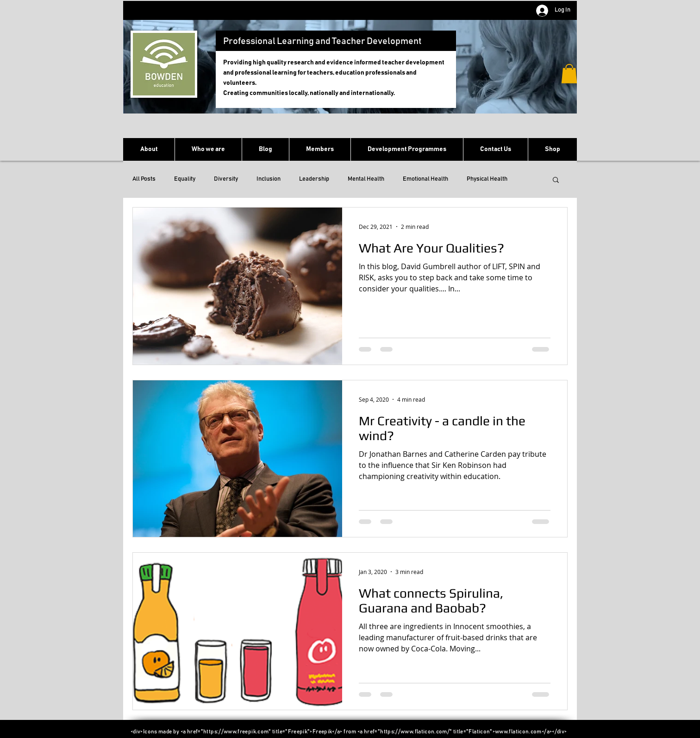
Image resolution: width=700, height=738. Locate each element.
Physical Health (487, 179)
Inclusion (269, 179)
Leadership (314, 179)
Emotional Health (425, 179)
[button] (569, 74)
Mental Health (366, 179)
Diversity (226, 179)
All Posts (144, 179)
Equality (185, 179)
